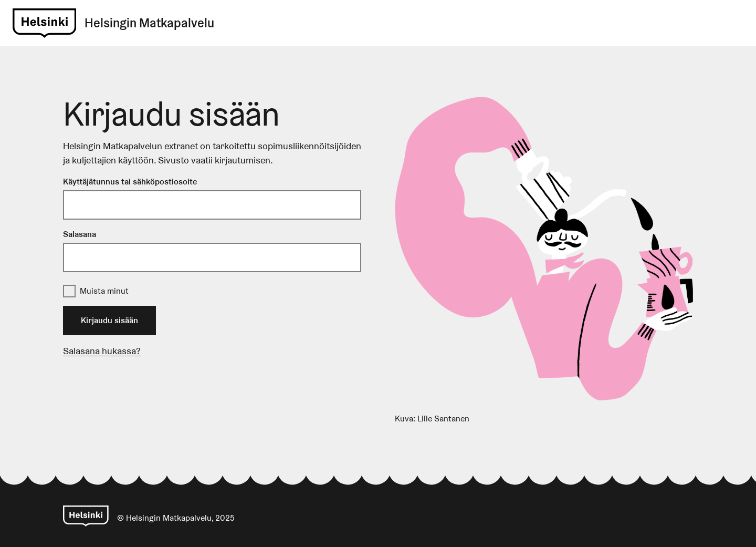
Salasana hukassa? (102, 351)
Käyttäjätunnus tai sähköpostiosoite (130, 182)
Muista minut (104, 291)
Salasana (80, 234)
